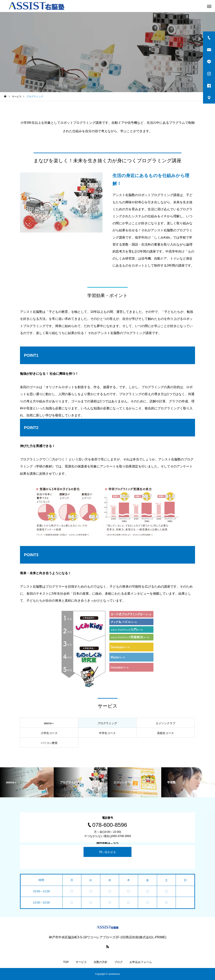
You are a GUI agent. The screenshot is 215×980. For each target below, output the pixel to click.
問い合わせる (107, 852)
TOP (66, 962)
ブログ (118, 962)
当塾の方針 (101, 962)
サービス (81, 962)
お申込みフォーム (141, 962)
